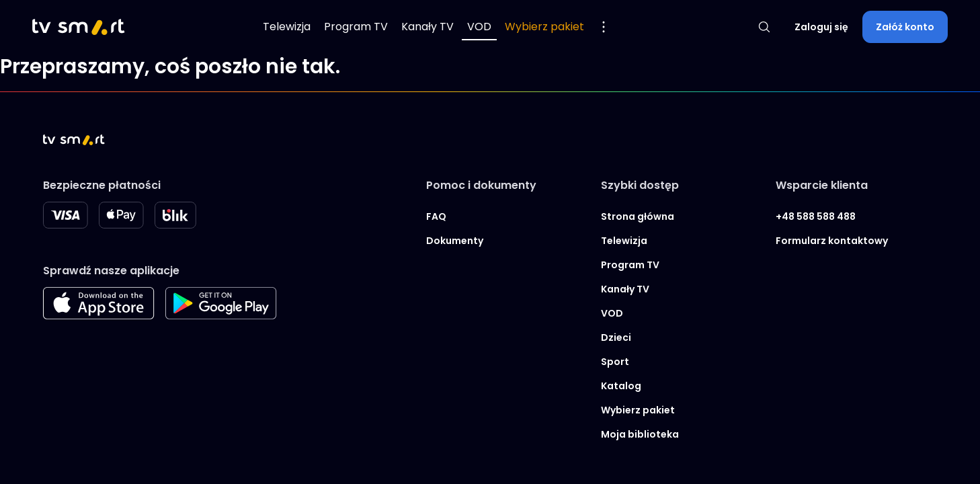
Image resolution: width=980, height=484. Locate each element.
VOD (479, 27)
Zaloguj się (821, 27)
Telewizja (287, 27)
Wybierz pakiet (544, 27)
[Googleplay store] (221, 316)
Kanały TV (427, 27)
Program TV (356, 27)
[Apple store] (99, 316)
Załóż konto (905, 27)
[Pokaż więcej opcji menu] (604, 27)
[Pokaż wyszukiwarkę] (764, 27)
